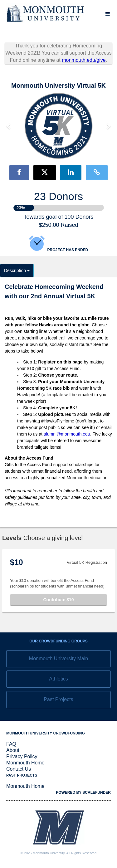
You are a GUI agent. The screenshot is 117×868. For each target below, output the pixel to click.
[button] (9, 126)
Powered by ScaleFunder (83, 792)
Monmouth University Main (58, 658)
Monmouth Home (25, 763)
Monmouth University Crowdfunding (46, 733)
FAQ (11, 744)
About (13, 750)
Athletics (58, 679)
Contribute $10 (58, 600)
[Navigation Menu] (107, 14)
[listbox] (58, 126)
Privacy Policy (22, 756)
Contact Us (19, 769)
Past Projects (58, 699)
